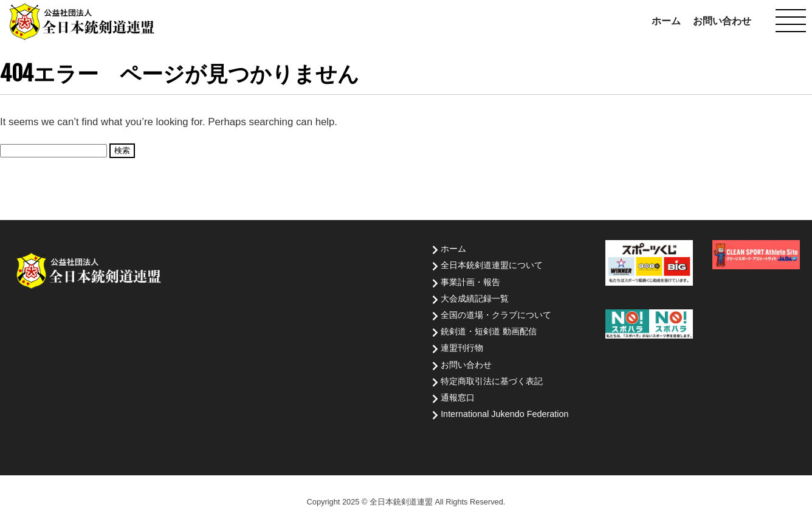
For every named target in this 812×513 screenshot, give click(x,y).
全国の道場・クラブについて (496, 315)
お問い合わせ (722, 21)
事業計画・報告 (470, 282)
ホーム (666, 21)
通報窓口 (458, 398)
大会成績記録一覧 (475, 298)
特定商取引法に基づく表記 (492, 381)
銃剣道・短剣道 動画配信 (489, 331)
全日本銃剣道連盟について (492, 265)
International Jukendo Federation (504, 414)
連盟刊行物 (462, 348)
